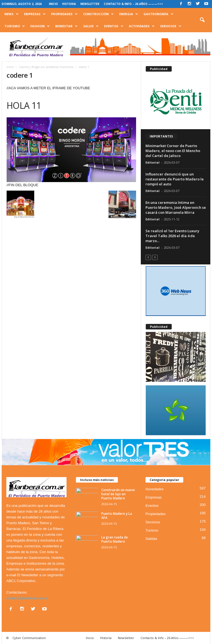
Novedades (155, 489)
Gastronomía (158, 14)
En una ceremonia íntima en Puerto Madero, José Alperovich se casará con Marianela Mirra (176, 207)
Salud (91, 26)
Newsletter (90, 4)
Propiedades (64, 14)
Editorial (153, 162)
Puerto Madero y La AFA (117, 516)
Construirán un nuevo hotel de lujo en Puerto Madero (118, 494)
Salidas (151, 539)
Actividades (142, 26)
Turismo (15, 26)
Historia (69, 4)
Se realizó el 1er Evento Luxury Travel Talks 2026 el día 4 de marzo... (172, 236)
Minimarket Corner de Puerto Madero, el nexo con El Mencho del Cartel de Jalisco (173, 151)
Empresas (35, 14)
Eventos (114, 26)
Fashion (40, 26)
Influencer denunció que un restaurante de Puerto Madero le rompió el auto (175, 179)
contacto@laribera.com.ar (27, 598)
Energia (129, 14)
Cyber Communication (29, 638)
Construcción (98, 14)
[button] (202, 20)
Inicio (53, 4)
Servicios (171, 26)
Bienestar (66, 26)
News (11, 14)
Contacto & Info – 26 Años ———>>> (133, 4)
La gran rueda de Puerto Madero (115, 539)
